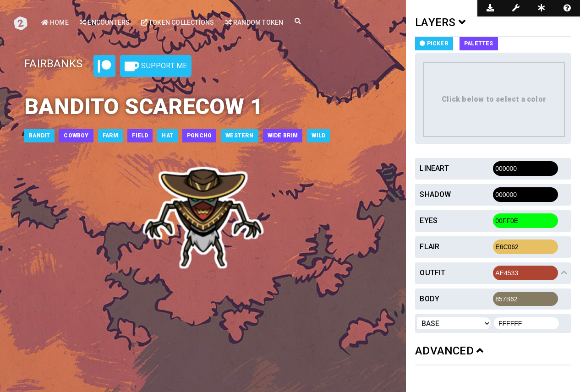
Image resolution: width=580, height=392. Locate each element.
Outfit (432, 273)
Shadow (435, 194)
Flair (430, 247)
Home (55, 22)
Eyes (429, 220)
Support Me (156, 66)
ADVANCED (449, 351)
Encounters (105, 22)
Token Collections (178, 22)
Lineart (434, 168)
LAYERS (440, 22)
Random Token (254, 22)
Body (430, 299)
